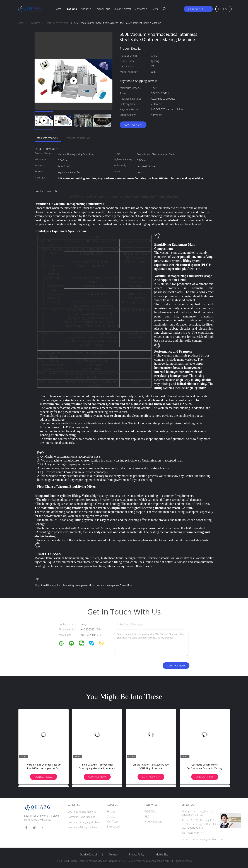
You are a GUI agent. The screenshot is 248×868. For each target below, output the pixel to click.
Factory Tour (103, 9)
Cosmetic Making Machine (82, 827)
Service (111, 816)
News (155, 9)
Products (71, 9)
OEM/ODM (150, 811)
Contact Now (133, 125)
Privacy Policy (137, 855)
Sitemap (113, 855)
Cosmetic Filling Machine (81, 817)
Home (58, 9)
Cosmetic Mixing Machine (82, 812)
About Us (86, 9)
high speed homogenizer (48, 585)
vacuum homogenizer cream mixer (115, 585)
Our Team (113, 822)
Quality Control (122, 9)
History (111, 811)
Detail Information (46, 138)
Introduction (114, 827)
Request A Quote (198, 9)
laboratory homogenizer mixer (79, 585)
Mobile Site (162, 855)
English (223, 9)
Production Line (153, 822)
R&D (147, 816)
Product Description (78, 138)
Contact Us (141, 9)
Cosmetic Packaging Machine (84, 822)
